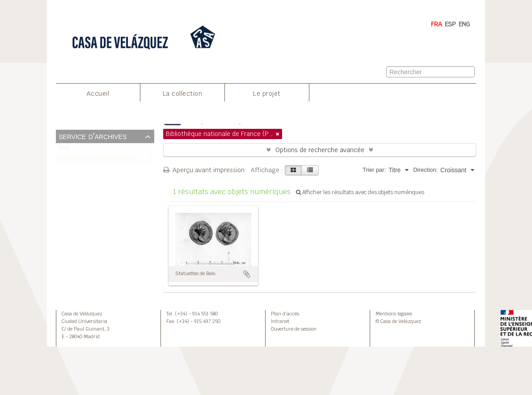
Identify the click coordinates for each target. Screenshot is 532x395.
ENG (464, 24)
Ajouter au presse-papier (247, 274)
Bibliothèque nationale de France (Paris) (112, 160)
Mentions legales (394, 314)
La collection (183, 93)
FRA (437, 24)
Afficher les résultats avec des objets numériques (360, 192)
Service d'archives (93, 136)
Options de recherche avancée (320, 150)
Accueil (98, 93)
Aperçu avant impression (204, 170)
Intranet (280, 321)
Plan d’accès (285, 314)
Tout (63, 149)
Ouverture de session (294, 329)
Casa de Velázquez (82, 314)
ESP (450, 24)
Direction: (425, 170)
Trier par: (374, 170)
